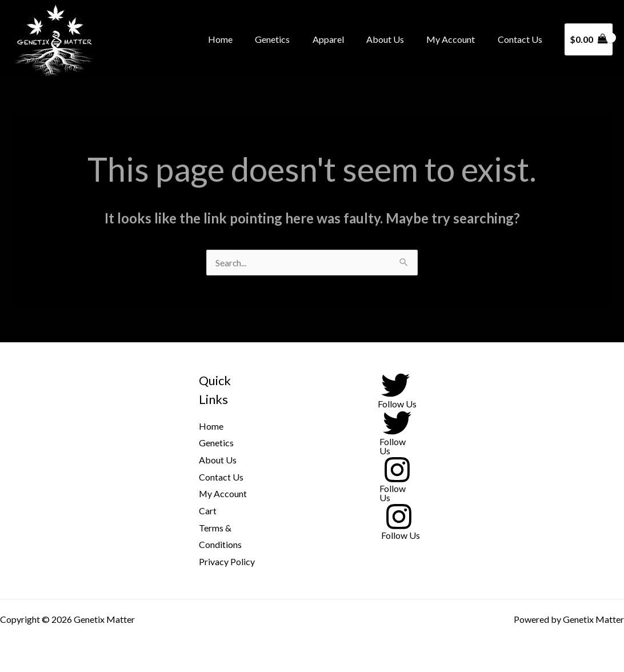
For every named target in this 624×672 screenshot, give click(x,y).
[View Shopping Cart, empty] (589, 39)
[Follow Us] (395, 390)
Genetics (291, 39)
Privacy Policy (227, 561)
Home (243, 39)
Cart (208, 511)
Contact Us (522, 39)
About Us (395, 39)
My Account (457, 39)
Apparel (343, 39)
